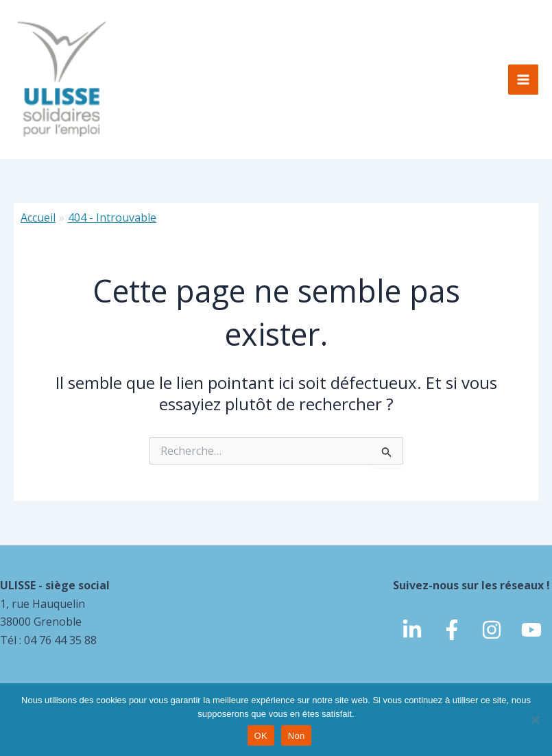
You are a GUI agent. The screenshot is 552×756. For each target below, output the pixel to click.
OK (261, 736)
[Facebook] (452, 630)
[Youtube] (531, 630)
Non (297, 736)
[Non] (535, 720)
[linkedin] (412, 630)
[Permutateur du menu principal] (523, 80)
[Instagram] (492, 630)
